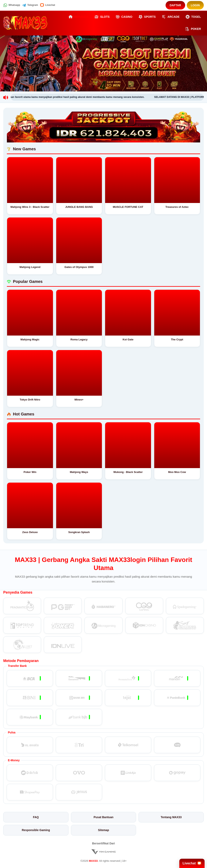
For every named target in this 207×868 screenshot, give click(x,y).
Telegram (30, 5)
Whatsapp (12, 5)
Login (195, 5)
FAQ (36, 817)
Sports (147, 17)
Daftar (175, 5)
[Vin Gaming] (103, 851)
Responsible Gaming (36, 830)
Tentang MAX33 (171, 817)
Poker (193, 29)
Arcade (171, 17)
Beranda (78, 17)
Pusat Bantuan (103, 817)
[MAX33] (25, 23)
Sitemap (103, 830)
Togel (193, 17)
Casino (124, 17)
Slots (102, 17)
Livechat (48, 5)
